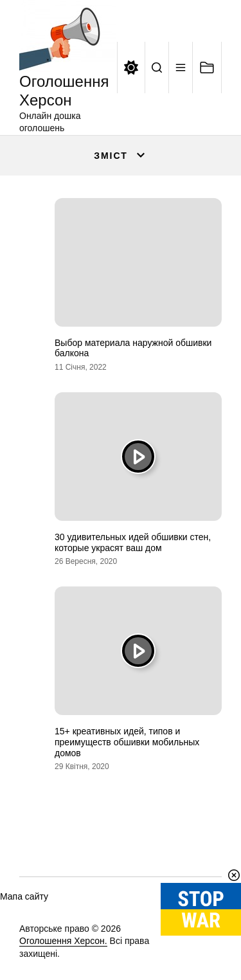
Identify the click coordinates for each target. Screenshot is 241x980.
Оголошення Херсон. (63, 941)
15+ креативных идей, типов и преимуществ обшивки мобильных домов (127, 742)
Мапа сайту (24, 896)
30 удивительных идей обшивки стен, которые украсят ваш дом (133, 542)
